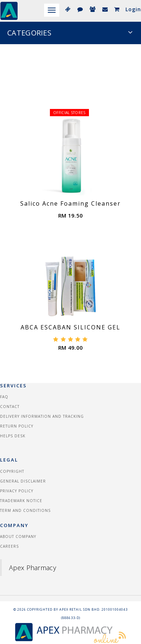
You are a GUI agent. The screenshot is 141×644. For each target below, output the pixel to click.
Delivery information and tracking (42, 416)
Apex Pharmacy (33, 568)
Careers (9, 546)
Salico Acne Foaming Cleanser (70, 203)
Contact (10, 407)
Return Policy (17, 426)
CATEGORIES (70, 33)
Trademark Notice (21, 501)
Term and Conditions (25, 510)
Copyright (12, 471)
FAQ (4, 397)
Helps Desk (13, 436)
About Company (18, 536)
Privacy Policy (17, 491)
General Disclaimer (23, 481)
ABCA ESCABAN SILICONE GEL (70, 327)
